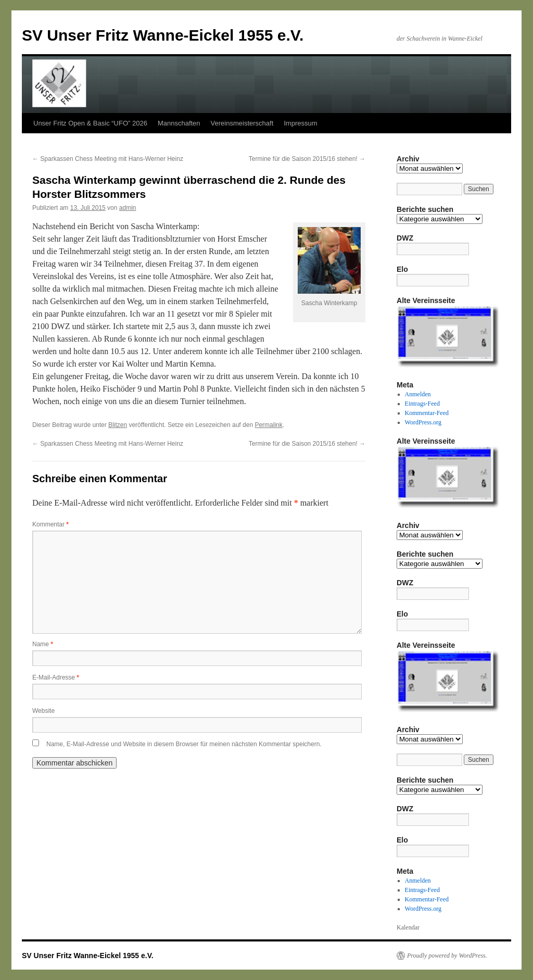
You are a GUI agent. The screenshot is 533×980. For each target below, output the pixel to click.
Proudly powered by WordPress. (447, 956)
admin (128, 208)
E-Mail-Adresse (56, 677)
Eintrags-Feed (422, 404)
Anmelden (418, 394)
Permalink (268, 425)
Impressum (300, 123)
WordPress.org (423, 422)
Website (43, 711)
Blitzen (118, 425)
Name (43, 644)
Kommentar (50, 524)
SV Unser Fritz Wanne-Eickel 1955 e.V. (163, 35)
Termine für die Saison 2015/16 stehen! (307, 159)
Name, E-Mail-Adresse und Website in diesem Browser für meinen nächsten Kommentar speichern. (184, 744)
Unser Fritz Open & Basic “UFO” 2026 (90, 123)
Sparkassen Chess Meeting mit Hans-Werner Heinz (108, 159)
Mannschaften (179, 123)
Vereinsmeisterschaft (242, 123)
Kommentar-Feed (427, 413)
